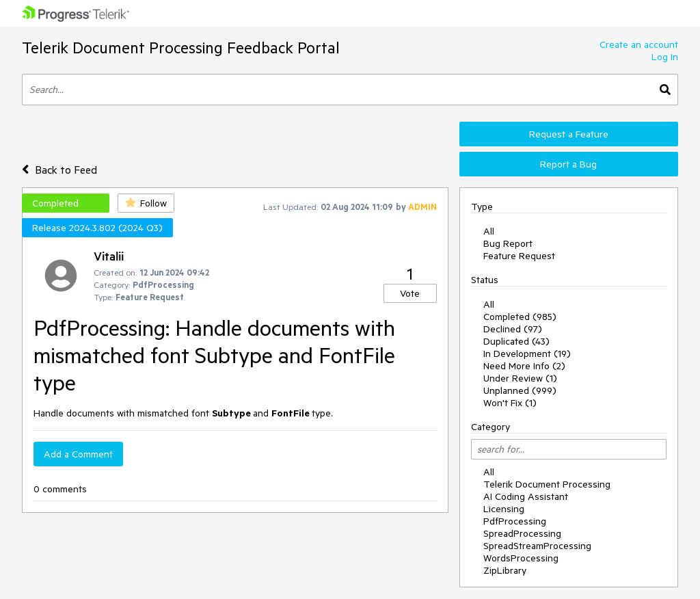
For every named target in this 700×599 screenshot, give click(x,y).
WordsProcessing (521, 558)
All (489, 231)
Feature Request (519, 256)
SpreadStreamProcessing (537, 546)
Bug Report (508, 243)
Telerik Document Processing (547, 484)
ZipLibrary (505, 570)
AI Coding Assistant (526, 496)
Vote (410, 293)
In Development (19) (527, 354)
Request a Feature (569, 134)
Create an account (639, 44)
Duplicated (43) (516, 341)
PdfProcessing (515, 521)
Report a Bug (568, 164)
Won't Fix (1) (510, 403)
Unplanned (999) (520, 390)
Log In (665, 57)
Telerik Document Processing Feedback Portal (181, 48)
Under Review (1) (520, 378)
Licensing (504, 509)
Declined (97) (513, 329)
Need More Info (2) (524, 366)
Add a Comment (78, 454)
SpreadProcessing (522, 533)
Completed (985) (520, 317)
